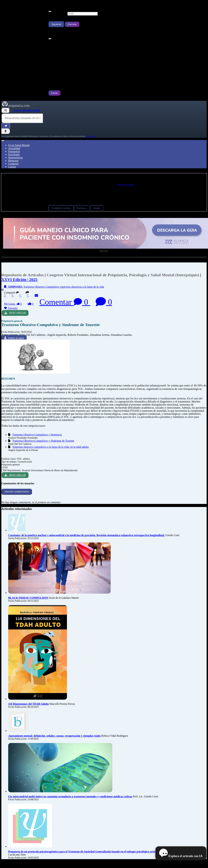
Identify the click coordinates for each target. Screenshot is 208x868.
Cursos (12, 167)
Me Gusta (13, 304)
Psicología (14, 154)
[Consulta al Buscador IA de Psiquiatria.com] (22, 118)
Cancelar (72, 24)
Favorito (11, 308)
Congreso (13, 164)
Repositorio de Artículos (23, 275)
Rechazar (82, 208)
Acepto (97, 208)
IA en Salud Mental (19, 145)
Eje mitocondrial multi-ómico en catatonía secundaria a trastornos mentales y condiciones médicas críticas (70, 796)
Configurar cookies (61, 208)
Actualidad (14, 148)
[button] (28, 293)
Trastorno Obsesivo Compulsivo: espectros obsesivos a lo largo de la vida (54, 287)
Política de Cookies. (126, 185)
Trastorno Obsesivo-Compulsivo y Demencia (37, 435)
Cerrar (54, 93)
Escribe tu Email (58, 14)
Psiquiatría (14, 151)
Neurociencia (15, 157)
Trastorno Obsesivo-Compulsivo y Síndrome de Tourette (43, 441)
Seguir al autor (14, 338)
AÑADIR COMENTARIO (17, 492)
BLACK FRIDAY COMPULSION (28, 598)
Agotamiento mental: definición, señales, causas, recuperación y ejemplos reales (54, 736)
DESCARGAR (15, 313)
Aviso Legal (91, 136)
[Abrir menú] (3, 141)
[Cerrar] (50, 11)
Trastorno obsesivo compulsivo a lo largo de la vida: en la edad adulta (50, 447)
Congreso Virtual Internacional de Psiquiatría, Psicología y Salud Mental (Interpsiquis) (123, 275)
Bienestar (13, 161)
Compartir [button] (12, 293)
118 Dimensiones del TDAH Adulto (29, 704)
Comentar (65, 302)
